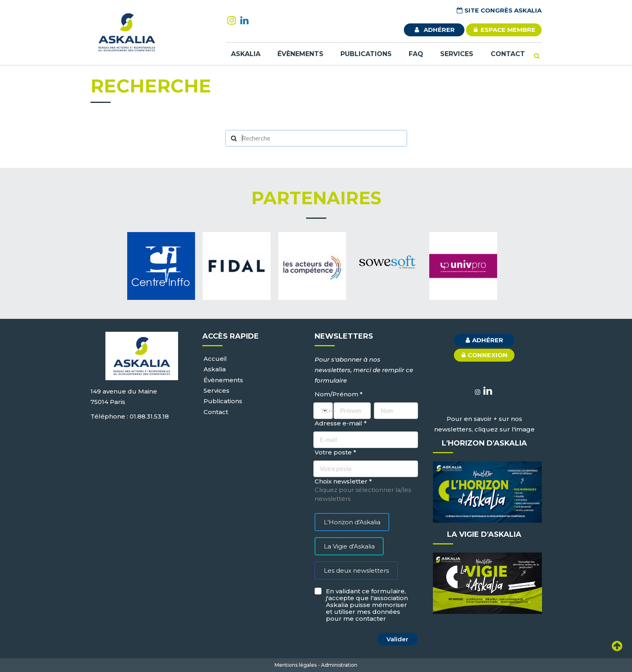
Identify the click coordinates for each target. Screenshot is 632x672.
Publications (366, 54)
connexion (484, 355)
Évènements (300, 54)
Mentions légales (296, 665)
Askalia (246, 54)
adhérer (434, 29)
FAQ (416, 54)
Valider (397, 639)
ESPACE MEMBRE (504, 29)
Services (457, 54)
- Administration (338, 665)
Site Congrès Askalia (499, 10)
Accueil (215, 359)
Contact (508, 54)
